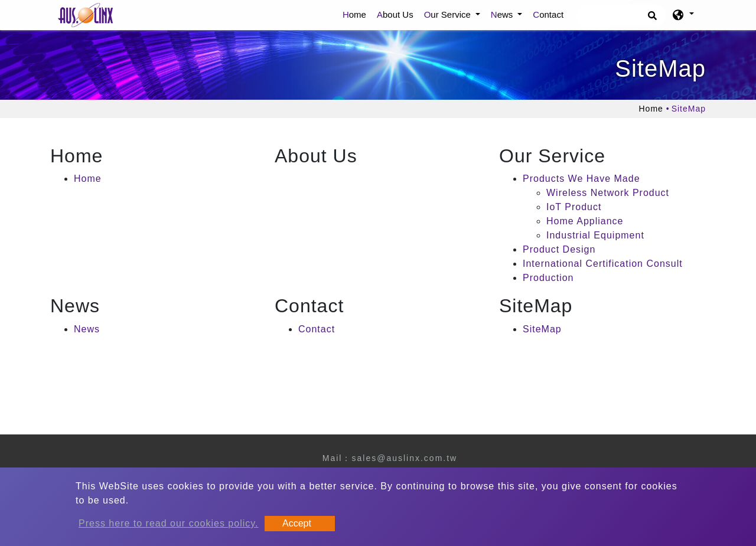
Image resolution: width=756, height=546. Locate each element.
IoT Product (574, 207)
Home (357, 14)
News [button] (503, 14)
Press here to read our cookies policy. (169, 523)
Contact (548, 14)
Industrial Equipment (595, 235)
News (87, 329)
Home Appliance (585, 221)
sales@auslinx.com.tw (404, 458)
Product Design (559, 249)
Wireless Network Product (608, 193)
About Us (395, 14)
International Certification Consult (603, 264)
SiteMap (542, 329)
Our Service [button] (449, 14)
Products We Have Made (581, 179)
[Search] (621, 15)
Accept (297, 523)
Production (548, 278)
